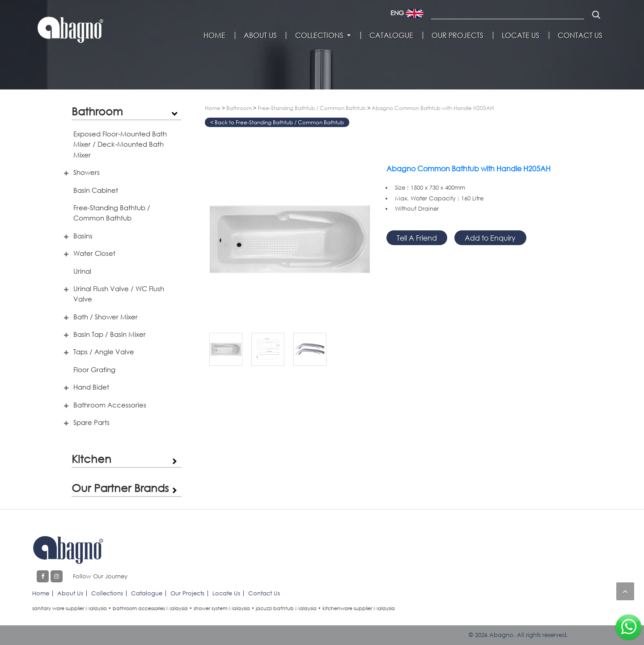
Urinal (82, 271)
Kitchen (91, 459)
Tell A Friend (417, 238)
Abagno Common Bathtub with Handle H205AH (433, 108)
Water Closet (94, 253)
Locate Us (521, 35)
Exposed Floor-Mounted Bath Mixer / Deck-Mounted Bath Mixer (120, 144)
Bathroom (97, 111)
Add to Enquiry (490, 238)
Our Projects (458, 35)
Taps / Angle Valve (104, 352)
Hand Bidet (91, 387)
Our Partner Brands (120, 488)
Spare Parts (91, 422)
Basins (83, 236)
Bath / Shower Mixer (106, 317)
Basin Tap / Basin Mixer (110, 334)
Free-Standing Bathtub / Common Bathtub (112, 213)
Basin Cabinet (96, 190)
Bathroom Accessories (110, 405)
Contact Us (580, 35)
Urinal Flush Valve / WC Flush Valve (119, 294)
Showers (87, 172)
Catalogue (391, 35)
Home (214, 35)
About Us (260, 35)
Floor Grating (94, 369)
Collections (319, 35)
